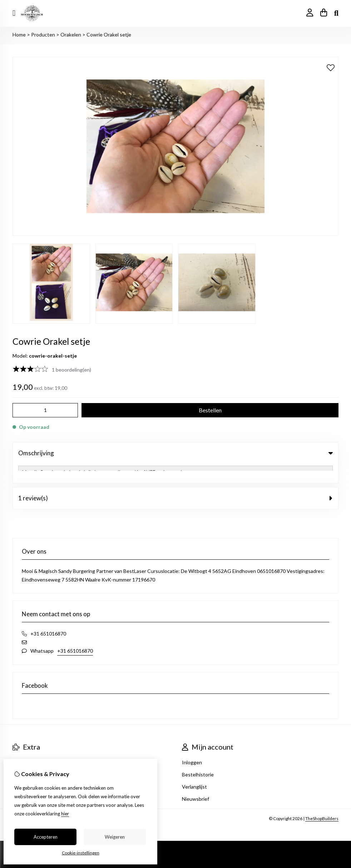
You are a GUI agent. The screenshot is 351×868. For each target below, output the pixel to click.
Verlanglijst (194, 767)
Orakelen (71, 35)
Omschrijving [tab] (175, 453)
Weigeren (115, 837)
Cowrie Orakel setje (109, 35)
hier (65, 814)
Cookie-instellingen (81, 853)
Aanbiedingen (28, 743)
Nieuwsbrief (196, 779)
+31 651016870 (75, 631)
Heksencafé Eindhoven (38, 755)
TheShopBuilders (322, 799)
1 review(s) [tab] (175, 479)
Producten (43, 35)
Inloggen (192, 743)
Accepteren (46, 837)
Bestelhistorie (198, 755)
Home (19, 35)
